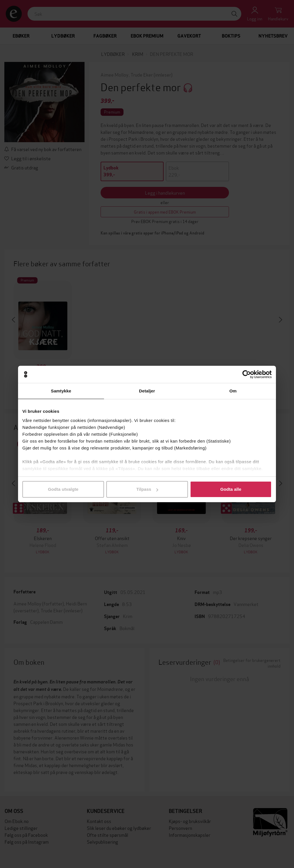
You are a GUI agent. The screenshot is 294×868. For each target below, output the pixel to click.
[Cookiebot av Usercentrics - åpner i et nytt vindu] (247, 374)
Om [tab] (233, 391)
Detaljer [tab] (147, 391)
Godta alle (231, 489)
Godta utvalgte (63, 489)
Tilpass (147, 489)
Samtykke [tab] (61, 391)
